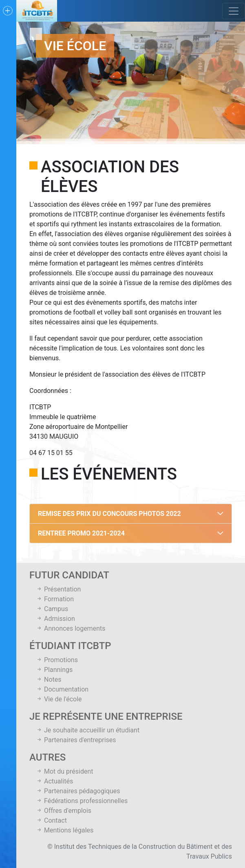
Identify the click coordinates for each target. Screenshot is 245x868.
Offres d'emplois (64, 811)
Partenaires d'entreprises (76, 740)
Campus (52, 609)
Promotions (57, 660)
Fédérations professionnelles (82, 801)
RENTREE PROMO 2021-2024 (81, 533)
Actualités (54, 781)
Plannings (54, 670)
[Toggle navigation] (234, 11)
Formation (55, 599)
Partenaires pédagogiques (78, 791)
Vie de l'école (59, 699)
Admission (55, 619)
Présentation (58, 589)
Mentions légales (65, 830)
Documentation (62, 689)
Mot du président (65, 771)
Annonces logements (71, 628)
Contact (51, 820)
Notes (49, 679)
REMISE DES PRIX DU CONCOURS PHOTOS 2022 (109, 514)
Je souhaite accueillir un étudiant (88, 730)
